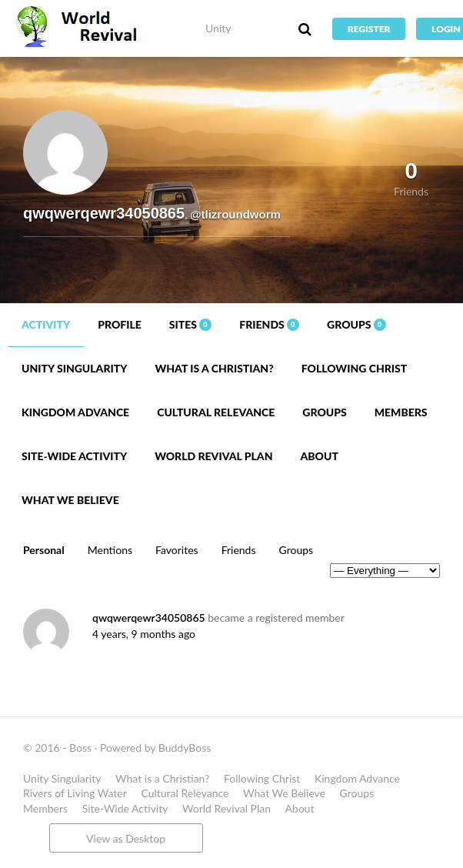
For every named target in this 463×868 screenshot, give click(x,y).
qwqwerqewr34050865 (149, 618)
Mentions (110, 550)
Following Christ (355, 368)
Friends (269, 324)
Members (401, 412)
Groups (356, 324)
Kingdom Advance (75, 412)
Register (369, 29)
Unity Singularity (74, 368)
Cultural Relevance (216, 412)
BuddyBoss (185, 748)
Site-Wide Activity (74, 456)
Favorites (177, 550)
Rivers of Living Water (75, 793)
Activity (46, 324)
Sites (191, 324)
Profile (120, 324)
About (319, 456)
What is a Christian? (214, 368)
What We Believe (70, 500)
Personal (44, 550)
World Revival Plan (213, 456)
